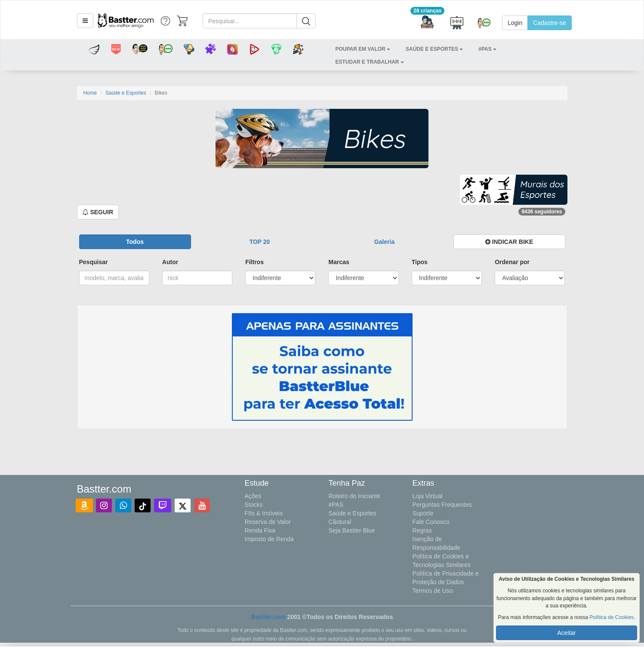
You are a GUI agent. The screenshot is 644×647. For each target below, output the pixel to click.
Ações (253, 496)
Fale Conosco (431, 522)
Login (515, 23)
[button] (85, 21)
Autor (170, 262)
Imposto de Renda (269, 539)
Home (90, 93)
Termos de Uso (433, 591)
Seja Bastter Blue (352, 530)
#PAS (336, 505)
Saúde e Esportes (126, 93)
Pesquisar (94, 262)
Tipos (420, 262)
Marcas (339, 262)
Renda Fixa (260, 530)
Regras (422, 530)
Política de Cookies (612, 617)
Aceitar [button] (567, 633)
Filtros (254, 262)
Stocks (254, 505)
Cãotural (340, 522)
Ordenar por (512, 262)
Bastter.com (268, 617)
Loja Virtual (428, 496)
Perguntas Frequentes (442, 505)
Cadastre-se (549, 23)
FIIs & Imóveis (264, 513)
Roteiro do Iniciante (355, 496)
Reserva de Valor (268, 522)
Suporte (423, 513)
